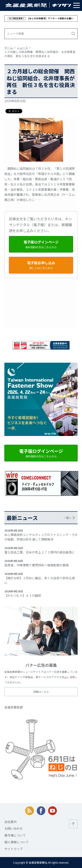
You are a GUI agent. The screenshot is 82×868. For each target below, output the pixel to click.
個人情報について (17, 842)
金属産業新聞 (14, 707)
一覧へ (68, 518)
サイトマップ (14, 849)
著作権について (15, 835)
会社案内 (10, 822)
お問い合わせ (14, 828)
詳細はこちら (41, 692)
